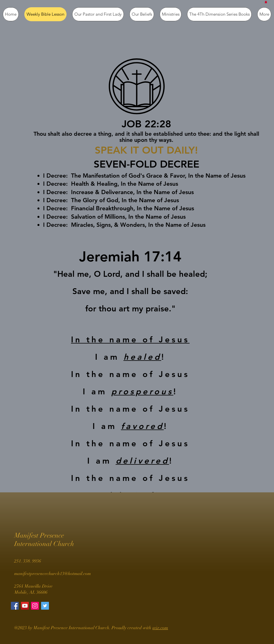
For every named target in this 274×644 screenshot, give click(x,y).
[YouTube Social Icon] (25, 606)
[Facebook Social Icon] (15, 606)
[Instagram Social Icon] (35, 606)
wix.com (160, 628)
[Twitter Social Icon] (45, 606)
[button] (266, 2)
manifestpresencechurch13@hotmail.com (53, 574)
